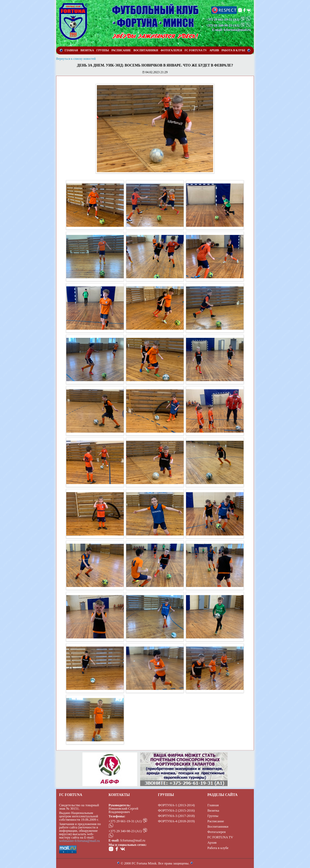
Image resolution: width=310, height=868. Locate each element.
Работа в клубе (218, 848)
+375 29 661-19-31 (219, 19)
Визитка (213, 811)
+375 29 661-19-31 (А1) (125, 821)
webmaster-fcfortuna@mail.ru (79, 841)
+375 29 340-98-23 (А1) (125, 831)
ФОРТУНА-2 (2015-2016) (176, 811)
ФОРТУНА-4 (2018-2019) (176, 821)
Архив (212, 843)
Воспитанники (218, 827)
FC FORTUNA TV (220, 837)
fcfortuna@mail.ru (133, 840)
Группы (213, 816)
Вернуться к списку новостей (76, 59)
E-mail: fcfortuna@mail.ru (232, 30)
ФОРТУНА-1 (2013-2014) (176, 805)
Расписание (216, 821)
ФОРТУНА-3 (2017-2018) (176, 816)
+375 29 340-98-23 (219, 25)
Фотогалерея (216, 832)
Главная (213, 805)
